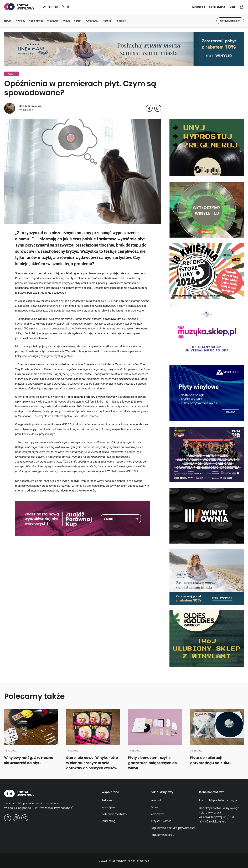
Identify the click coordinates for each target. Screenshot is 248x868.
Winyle (66, 21)
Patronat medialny (114, 814)
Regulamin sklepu (162, 835)
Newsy (8, 21)
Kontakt (156, 800)
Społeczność (36, 21)
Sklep (233, 7)
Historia (107, 21)
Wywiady (20, 21)
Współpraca (110, 807)
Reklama (108, 800)
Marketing (108, 821)
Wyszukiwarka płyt (230, 21)
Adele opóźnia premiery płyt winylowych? (91, 397)
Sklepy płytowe (217, 7)
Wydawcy (157, 814)
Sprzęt (78, 21)
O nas (154, 807)
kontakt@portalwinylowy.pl (218, 800)
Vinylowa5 (53, 21)
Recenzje (121, 21)
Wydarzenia (198, 7)
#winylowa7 (92, 21)
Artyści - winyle (161, 821)
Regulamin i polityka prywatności (173, 828)
